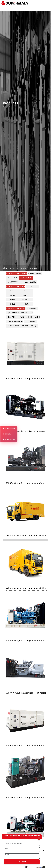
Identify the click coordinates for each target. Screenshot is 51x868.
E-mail (7, 849)
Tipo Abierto (32, 308)
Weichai (26, 291)
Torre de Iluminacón (15, 321)
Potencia (7, 854)
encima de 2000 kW (28, 282)
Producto (33, 268)
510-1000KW (26, 278)
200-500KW (12, 278)
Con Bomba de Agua (29, 326)
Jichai (12, 304)
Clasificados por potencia (17, 273)
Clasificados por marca (16, 286)
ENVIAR (22, 862)
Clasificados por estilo (15, 308)
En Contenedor (27, 313)
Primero (24, 268)
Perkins (12, 291)
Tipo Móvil (12, 317)
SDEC (26, 304)
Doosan (26, 295)
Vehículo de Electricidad (30, 317)
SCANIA (26, 300)
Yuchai (12, 295)
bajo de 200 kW (35, 273)
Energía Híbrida (13, 326)
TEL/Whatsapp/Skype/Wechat (13, 843)
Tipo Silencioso (13, 313)
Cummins (32, 286)
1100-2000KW (12, 282)
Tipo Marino (30, 321)
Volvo (12, 300)
